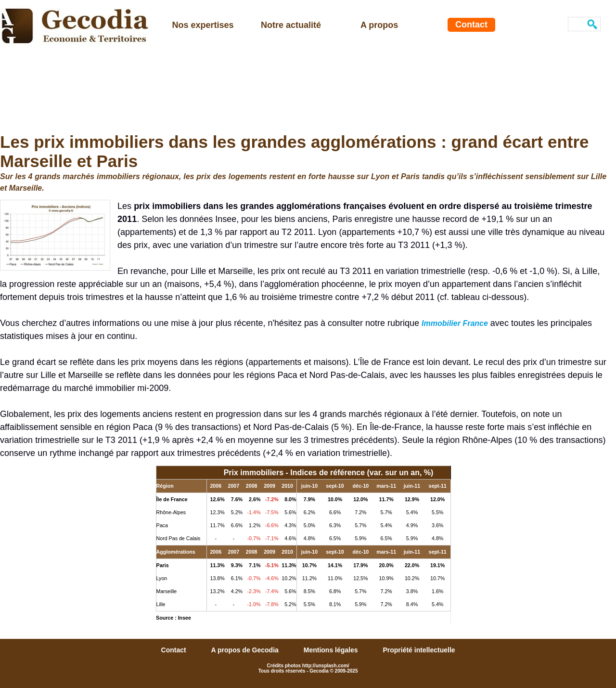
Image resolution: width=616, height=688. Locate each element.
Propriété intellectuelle (419, 650)
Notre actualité (291, 25)
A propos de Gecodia (246, 650)
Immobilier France (455, 323)
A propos (379, 25)
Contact (471, 25)
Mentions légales (332, 650)
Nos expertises (203, 25)
